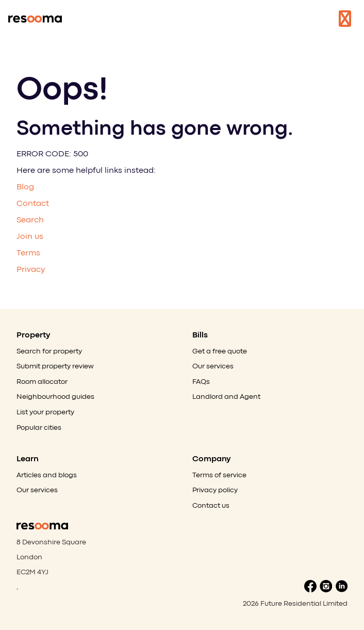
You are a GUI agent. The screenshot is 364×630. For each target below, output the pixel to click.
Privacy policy (215, 490)
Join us (30, 237)
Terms (28, 253)
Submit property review (55, 366)
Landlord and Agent (226, 397)
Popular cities (39, 428)
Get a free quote (220, 351)
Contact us (211, 506)
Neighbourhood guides (55, 397)
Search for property (49, 351)
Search (30, 220)
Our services (213, 366)
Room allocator (42, 382)
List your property (45, 412)
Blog (25, 187)
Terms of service (219, 475)
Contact (33, 204)
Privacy (31, 270)
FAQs (201, 382)
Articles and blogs (47, 475)
